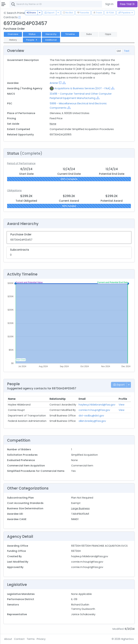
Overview (13, 34)
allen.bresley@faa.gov (92, 421)
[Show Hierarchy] (64, 83)
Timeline (70, 34)
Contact (19, 639)
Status (32, 34)
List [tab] (119, 51)
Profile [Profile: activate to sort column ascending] (123, 399)
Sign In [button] (109, 4)
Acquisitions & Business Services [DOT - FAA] (82, 88)
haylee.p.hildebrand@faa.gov (97, 405)
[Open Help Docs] (19, 17)
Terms (31, 639)
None (53, 124)
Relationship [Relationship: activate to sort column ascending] (58, 399)
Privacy (41, 639)
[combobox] (61, 4)
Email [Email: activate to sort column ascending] (82, 399)
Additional (51, 40)
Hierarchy (51, 34)
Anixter (54, 83)
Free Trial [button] (127, 4)
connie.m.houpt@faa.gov (94, 410)
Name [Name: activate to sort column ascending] (12, 399)
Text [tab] (127, 51)
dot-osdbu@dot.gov (91, 416)
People (32, 40)
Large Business (80, 508)
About (8, 639)
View (122, 405)
